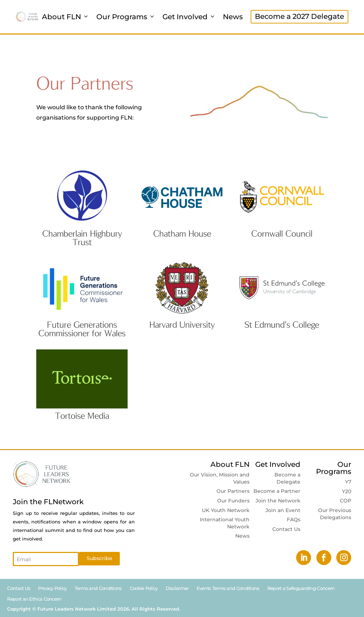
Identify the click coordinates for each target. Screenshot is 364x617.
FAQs (294, 520)
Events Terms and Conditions (228, 588)
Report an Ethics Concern (34, 599)
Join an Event (283, 510)
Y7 (348, 482)
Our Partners (233, 491)
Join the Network (278, 501)
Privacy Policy (52, 588)
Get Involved (189, 17)
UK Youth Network (226, 510)
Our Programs (126, 17)
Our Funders (233, 501)
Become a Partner (277, 491)
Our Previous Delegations (335, 514)
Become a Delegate (287, 478)
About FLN (66, 17)
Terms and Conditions (98, 588)
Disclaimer (177, 588)
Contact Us (286, 529)
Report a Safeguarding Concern (301, 588)
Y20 (347, 491)
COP (346, 501)
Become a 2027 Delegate (299, 16)
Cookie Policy (144, 588)
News (233, 17)
